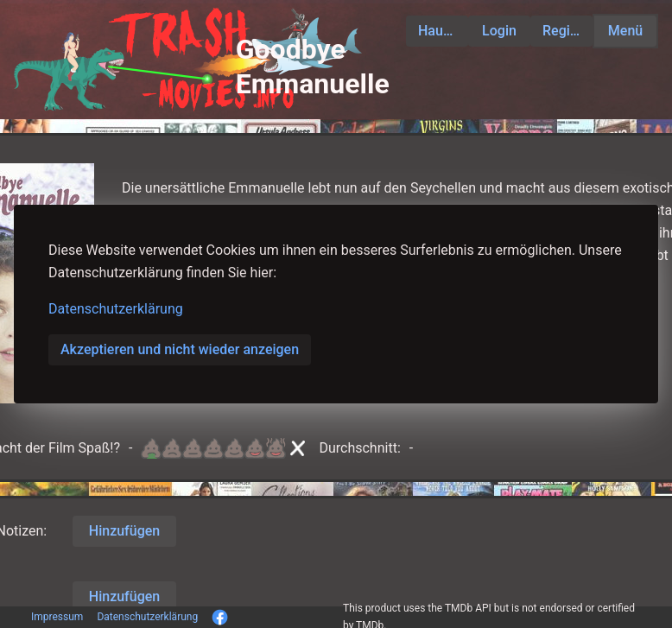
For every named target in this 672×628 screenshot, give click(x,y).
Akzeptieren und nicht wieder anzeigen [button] (180, 349)
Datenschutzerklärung (116, 309)
